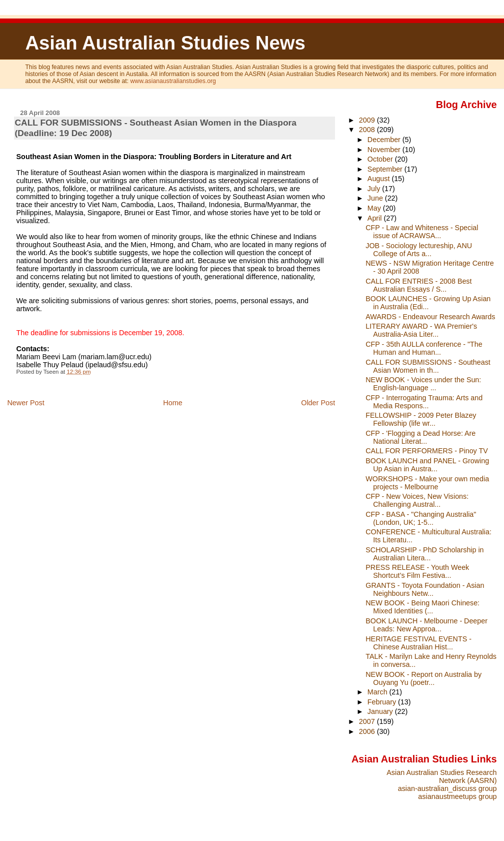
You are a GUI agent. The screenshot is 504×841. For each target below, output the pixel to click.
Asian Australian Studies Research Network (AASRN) (441, 776)
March (378, 692)
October (381, 159)
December (385, 140)
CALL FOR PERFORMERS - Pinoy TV (426, 451)
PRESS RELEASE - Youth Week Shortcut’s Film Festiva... (417, 571)
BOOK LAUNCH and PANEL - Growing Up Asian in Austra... (427, 465)
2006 (368, 731)
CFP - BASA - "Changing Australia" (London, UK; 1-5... (421, 518)
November (385, 150)
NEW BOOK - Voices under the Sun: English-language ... (423, 384)
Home (172, 403)
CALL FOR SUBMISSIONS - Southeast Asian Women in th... (428, 366)
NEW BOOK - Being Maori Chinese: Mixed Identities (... (422, 607)
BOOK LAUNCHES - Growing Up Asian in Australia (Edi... (428, 303)
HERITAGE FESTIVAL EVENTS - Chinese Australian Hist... (418, 643)
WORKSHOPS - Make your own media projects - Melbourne (427, 483)
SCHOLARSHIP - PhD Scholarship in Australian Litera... (424, 554)
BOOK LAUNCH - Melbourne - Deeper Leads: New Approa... (426, 625)
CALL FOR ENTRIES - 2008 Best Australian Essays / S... (418, 285)
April (376, 218)
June (376, 198)
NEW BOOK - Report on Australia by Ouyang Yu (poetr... (423, 678)
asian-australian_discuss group (447, 788)
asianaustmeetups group (457, 796)
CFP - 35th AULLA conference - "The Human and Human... (424, 348)
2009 (368, 120)
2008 (368, 130)
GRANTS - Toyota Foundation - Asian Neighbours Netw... (425, 589)
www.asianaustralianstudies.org (173, 81)
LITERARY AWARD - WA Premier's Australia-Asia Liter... (421, 330)
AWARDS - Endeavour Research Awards (430, 317)
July (375, 189)
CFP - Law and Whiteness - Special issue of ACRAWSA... (422, 232)
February (383, 702)
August (380, 179)
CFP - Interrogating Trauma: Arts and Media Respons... (424, 402)
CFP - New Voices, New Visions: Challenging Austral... (417, 500)
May (375, 208)
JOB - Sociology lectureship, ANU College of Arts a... (419, 250)
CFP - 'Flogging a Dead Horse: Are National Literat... (420, 437)
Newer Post (25, 403)
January (381, 711)
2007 (368, 721)
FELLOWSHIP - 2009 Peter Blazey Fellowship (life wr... (421, 419)
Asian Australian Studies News (165, 43)
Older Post (318, 403)
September (386, 169)
